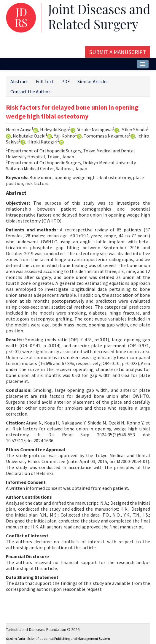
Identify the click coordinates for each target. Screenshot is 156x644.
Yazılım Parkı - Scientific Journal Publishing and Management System (58, 639)
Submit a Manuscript (118, 52)
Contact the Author (30, 91)
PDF (66, 81)
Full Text (45, 81)
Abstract (19, 81)
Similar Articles (93, 81)
